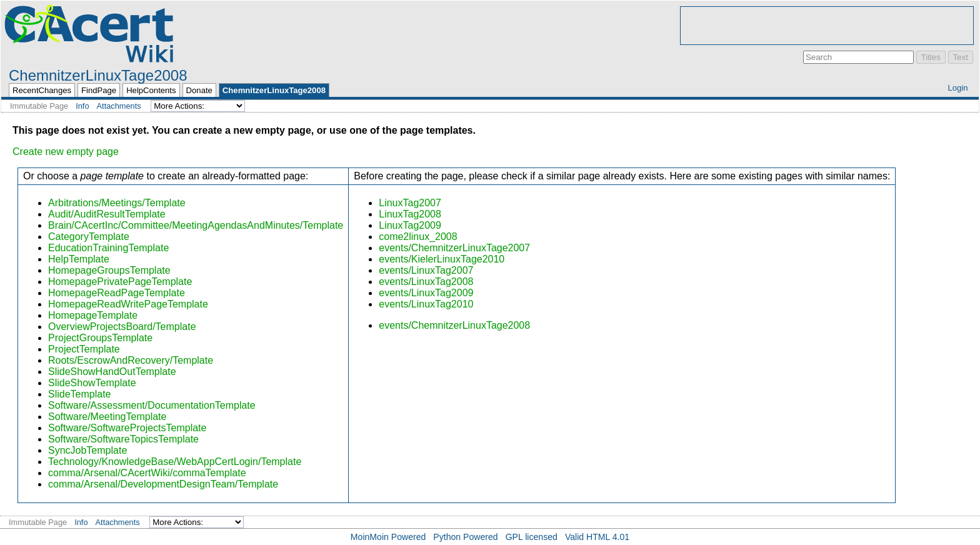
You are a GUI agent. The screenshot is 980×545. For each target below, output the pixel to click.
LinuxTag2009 (410, 225)
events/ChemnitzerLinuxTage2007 (454, 248)
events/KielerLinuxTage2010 (442, 259)
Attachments (119, 106)
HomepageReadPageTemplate (117, 293)
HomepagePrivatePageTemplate (120, 282)
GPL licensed (532, 537)
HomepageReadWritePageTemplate (128, 304)
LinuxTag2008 (410, 214)
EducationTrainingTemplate (108, 248)
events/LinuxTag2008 (426, 282)
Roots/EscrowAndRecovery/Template (131, 360)
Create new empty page (66, 152)
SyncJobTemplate (87, 450)
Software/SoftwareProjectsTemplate (127, 428)
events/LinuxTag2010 (426, 304)
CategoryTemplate (89, 237)
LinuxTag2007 (410, 203)
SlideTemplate (80, 394)
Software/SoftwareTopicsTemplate (123, 439)
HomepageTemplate (93, 315)
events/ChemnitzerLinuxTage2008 (454, 325)
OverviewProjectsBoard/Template (122, 327)
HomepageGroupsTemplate (109, 270)
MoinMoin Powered (388, 537)
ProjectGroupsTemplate (100, 338)
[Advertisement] (827, 26)
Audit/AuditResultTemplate (107, 214)
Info (82, 106)
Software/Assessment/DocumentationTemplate (152, 405)
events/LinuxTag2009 (426, 293)
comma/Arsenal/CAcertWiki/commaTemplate (147, 473)
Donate (199, 90)
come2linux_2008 (418, 237)
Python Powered (465, 537)
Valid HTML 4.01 (597, 537)
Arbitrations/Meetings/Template (117, 203)
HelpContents (151, 90)
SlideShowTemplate (92, 383)
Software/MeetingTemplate (107, 417)
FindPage (99, 90)
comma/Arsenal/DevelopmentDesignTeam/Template (163, 484)
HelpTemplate (79, 259)
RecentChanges (42, 90)
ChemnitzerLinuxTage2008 (98, 75)
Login (957, 88)
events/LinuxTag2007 (426, 270)
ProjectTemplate (84, 349)
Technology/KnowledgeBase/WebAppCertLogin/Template (175, 462)
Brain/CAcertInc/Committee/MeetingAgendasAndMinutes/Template (196, 225)
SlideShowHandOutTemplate (112, 372)
